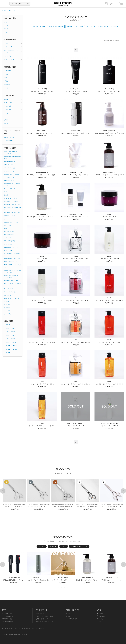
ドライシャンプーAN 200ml (109, 426)
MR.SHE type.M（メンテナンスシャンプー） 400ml (43, 217)
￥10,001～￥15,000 (11, 346)
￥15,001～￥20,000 (11, 349)
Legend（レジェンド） (10, 292)
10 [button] (77, 588)
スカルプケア (8, 56)
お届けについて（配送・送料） (45, 616)
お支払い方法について (42, 619)
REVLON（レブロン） (10, 295)
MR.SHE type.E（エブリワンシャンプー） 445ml (110, 133)
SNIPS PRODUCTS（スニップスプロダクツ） (13, 152)
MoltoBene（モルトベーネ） (12, 281)
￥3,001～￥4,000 (10, 335)
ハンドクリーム (9, 137)
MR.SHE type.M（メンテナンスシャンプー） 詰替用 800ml (79, 175)
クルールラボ (8, 314)
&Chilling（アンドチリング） (12, 174)
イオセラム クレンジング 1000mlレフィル (76, 259)
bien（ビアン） (8, 250)
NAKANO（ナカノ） (10, 232)
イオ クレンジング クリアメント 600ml (109, 342)
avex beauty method (10, 162)
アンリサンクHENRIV (10, 177)
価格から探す (9, 321)
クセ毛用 (69, 27)
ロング (6, 29)
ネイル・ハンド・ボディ (79, 546)
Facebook (101, 616)
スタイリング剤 (9, 60)
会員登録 (69, 616)
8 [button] (71, 588)
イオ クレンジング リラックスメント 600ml (109, 300)
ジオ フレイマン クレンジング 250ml (109, 91)
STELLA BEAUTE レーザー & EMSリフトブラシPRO (21, 580)
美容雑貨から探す (10, 67)
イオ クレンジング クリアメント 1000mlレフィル (76, 342)
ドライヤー (8, 71)
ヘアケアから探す (10, 40)
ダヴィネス (7, 304)
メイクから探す (9, 95)
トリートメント (9, 47)
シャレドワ (7, 311)
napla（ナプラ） (9, 238)
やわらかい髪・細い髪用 (56, 27)
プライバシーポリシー (28, 628)
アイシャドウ (8, 110)
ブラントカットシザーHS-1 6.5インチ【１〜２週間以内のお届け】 (98, 507)
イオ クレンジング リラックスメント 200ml (42, 342)
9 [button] (74, 588)
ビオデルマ (7, 308)
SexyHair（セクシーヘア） (11, 222)
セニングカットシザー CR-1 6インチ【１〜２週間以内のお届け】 (49, 507)
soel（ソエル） (8, 225)
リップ (6, 117)
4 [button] (65, 514)
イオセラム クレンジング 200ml (42, 300)
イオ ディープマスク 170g (109, 217)
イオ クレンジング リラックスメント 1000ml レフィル (78, 300)
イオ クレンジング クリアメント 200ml (42, 384)
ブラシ (6, 81)
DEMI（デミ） (8, 228)
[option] (14, 495)
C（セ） (6, 219)
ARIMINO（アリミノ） (10, 171)
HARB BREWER (9, 244)
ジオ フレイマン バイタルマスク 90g (42, 91)
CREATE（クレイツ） (10, 189)
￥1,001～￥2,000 (10, 328)
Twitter (100, 614)
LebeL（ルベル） (9, 289)
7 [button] (68, 588)
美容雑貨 (53, 546)
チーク (6, 113)
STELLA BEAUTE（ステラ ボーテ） (13, 209)
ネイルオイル (8, 141)
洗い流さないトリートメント (11, 51)
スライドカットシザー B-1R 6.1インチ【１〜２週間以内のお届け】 (74, 507)
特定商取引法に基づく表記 (10, 628)
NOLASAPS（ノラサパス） (11, 241)
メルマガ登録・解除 (72, 619)
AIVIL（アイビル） (9, 165)
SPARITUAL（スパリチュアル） (13, 213)
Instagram (101, 619)
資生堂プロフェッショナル (11, 201)
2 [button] (58, 514)
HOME (4, 10)
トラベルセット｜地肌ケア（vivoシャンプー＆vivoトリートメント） (82, 217)
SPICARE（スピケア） (10, 216)
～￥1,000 (7, 325)
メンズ (6, 32)
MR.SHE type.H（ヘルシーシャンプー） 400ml (109, 175)
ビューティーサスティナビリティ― (13, 255)
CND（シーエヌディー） (11, 198)
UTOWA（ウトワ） (9, 180)
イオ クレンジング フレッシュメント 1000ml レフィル (78, 384)
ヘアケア (42, 546)
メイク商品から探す (8, 621)
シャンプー (12, 10)
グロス (6, 120)
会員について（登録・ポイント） (45, 621)
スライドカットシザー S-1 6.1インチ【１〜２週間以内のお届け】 (25, 507)
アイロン (7, 74)
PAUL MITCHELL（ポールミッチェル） (13, 266)
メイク (64, 546)
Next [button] (123, 491)
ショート (7, 22)
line (100, 621)
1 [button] (55, 514)
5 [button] (68, 514)
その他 (6, 88)
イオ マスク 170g (42, 259)
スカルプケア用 (103, 27)
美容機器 (7, 85)
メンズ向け (114, 27)
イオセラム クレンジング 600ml (109, 259)
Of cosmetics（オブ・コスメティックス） (13, 185)
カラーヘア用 (91, 27)
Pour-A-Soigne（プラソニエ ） (12, 259)
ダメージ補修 (79, 27)
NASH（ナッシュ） (9, 235)
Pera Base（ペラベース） (11, 262)
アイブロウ (8, 106)
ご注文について (40, 614)
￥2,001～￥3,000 (10, 332)
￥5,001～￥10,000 (10, 342)
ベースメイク (8, 103)
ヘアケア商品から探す (8, 616)
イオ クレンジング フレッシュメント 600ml (109, 384)
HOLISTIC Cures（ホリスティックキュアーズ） (13, 271)
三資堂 (6, 195)
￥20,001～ (8, 353)
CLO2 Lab (7, 192)
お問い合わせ (42, 628)
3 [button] (61, 514)
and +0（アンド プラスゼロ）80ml (39, 580)
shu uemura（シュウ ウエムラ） (13, 204)
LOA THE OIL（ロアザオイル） (12, 298)
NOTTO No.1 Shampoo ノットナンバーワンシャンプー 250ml (80, 133)
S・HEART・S (8, 301)
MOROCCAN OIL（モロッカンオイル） (13, 285)
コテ (6, 78)
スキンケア (8, 99)
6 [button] (71, 514)
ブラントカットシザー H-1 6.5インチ (113, 507)
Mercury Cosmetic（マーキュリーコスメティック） (13, 276)
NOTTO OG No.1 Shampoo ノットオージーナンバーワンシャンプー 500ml (50, 133)
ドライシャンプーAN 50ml (76, 426)
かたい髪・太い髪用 (39, 27)
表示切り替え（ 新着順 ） (112, 41)
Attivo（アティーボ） (10, 168)
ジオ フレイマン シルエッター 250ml (76, 91)
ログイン (69, 614)
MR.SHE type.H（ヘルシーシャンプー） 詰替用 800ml (44, 175)
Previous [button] (3, 491)
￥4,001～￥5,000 (10, 339)
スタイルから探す (10, 18)
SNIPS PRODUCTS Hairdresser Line (13, 158)
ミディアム (8, 25)
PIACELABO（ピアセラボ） (12, 247)
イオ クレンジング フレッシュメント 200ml (42, 426)
